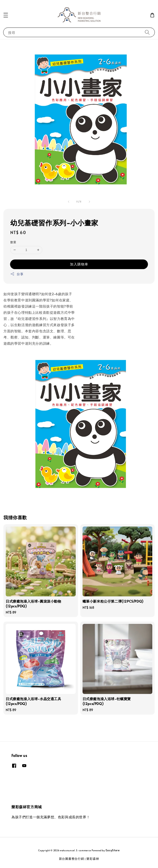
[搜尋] (147, 32)
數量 (13, 242)
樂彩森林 (93, 859)
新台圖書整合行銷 (72, 859)
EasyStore (113, 850)
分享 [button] (17, 274)
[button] (6, 15)
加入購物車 (79, 264)
